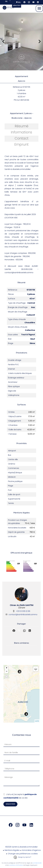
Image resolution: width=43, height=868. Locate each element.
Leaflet (37, 721)
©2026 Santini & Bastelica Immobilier (21, 847)
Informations (21, 132)
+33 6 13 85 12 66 (23, 611)
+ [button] (7, 668)
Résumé (22, 126)
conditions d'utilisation (16, 865)
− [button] (7, 672)
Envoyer (10, 804)
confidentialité (37, 863)
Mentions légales (12, 850)
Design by (24, 857)
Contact (22, 138)
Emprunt (21, 144)
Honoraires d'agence (31, 850)
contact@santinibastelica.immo (23, 615)
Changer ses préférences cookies (23, 854)
